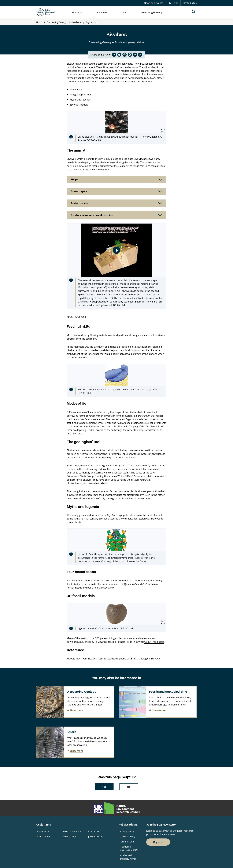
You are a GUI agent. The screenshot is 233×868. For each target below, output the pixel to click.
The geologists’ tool (80, 95)
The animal (76, 90)
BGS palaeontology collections (112, 638)
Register (158, 842)
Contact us (94, 831)
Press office (43, 837)
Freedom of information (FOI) (129, 848)
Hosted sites (190, 3)
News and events (153, 3)
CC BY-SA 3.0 (94, 140)
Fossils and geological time (84, 22)
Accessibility (69, 837)
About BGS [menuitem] (77, 12)
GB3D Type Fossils (154, 642)
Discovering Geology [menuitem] (151, 12)
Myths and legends (80, 100)
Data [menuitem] (123, 12)
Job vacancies (95, 837)
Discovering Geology (57, 22)
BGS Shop (173, 3)
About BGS (43, 831)
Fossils (71, 732)
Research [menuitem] (102, 12)
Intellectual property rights (128, 857)
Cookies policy (127, 837)
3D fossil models (79, 105)
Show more (76, 710)
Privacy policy (127, 831)
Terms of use (127, 842)
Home (39, 22)
